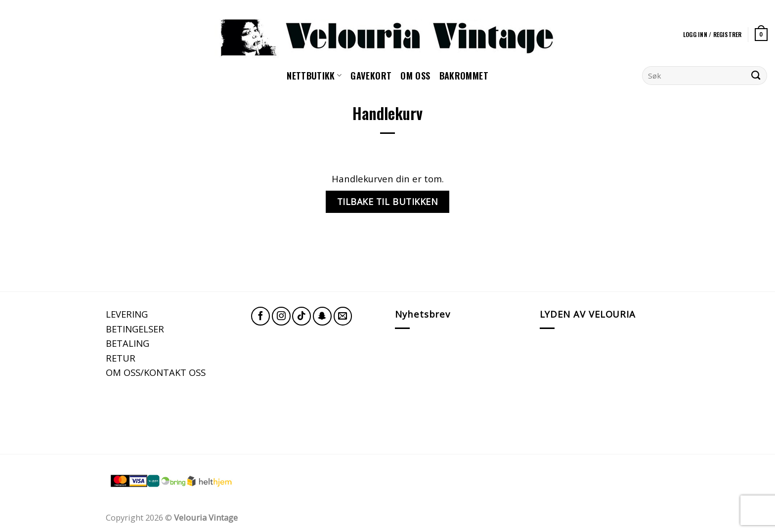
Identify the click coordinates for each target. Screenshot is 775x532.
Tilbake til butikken (388, 202)
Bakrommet (464, 75)
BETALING (128, 343)
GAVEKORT (371, 75)
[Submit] (756, 76)
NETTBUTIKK (314, 75)
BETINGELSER (135, 329)
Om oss (415, 75)
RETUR (121, 358)
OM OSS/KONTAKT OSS (156, 372)
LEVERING (127, 314)
